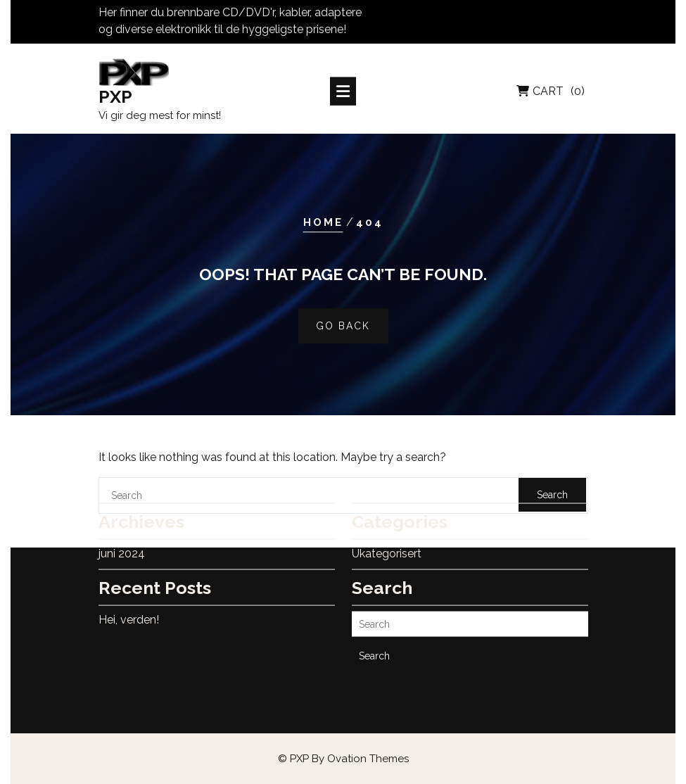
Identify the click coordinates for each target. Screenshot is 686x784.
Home (323, 222)
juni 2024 (122, 534)
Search (374, 636)
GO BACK (343, 327)
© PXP (343, 759)
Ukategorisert (387, 534)
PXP (115, 99)
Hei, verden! (129, 600)
